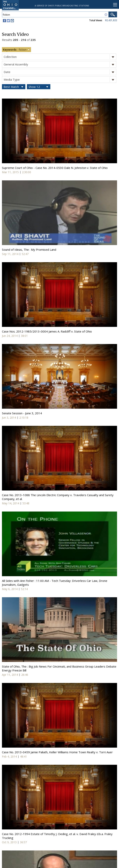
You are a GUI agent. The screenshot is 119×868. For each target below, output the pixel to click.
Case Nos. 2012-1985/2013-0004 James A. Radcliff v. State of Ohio (47, 331)
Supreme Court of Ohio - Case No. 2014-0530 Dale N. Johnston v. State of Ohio (55, 168)
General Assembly (60, 64)
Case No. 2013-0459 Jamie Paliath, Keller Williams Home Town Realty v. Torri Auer (57, 752)
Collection (60, 57)
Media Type (60, 80)
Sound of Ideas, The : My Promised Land (29, 250)
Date (60, 72)
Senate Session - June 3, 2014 (22, 413)
